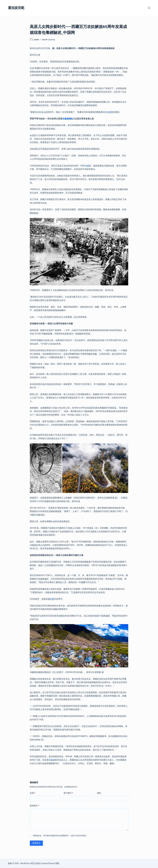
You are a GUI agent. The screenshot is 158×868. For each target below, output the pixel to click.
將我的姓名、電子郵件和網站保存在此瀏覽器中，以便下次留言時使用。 (60, 836)
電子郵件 (68, 793)
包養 (109, 112)
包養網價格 (68, 119)
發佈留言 (36, 843)
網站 (99, 793)
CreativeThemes (48, 863)
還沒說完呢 (16, 8)
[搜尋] (149, 8)
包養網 (52, 760)
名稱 (32, 793)
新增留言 (34, 806)
